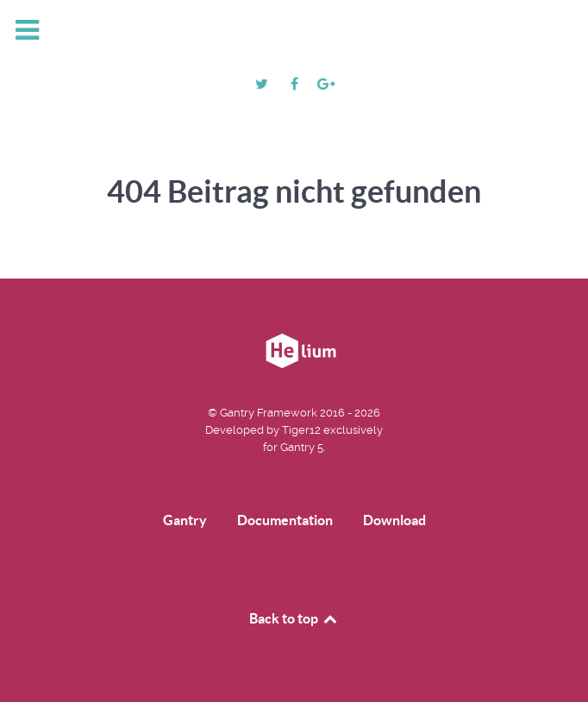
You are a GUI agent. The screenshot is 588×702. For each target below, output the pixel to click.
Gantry (185, 520)
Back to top (294, 618)
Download (394, 520)
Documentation (285, 520)
